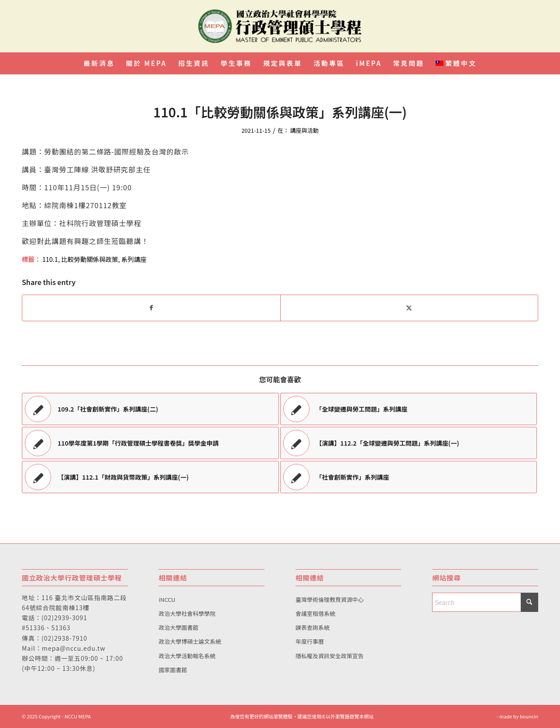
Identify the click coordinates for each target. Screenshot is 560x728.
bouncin (529, 716)
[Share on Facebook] (151, 308)
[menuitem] (99, 63)
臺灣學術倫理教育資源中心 (330, 599)
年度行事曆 (310, 641)
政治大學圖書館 (178, 627)
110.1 (50, 259)
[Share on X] (409, 308)
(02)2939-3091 (64, 618)
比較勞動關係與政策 (89, 259)
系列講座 (134, 259)
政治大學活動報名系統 (187, 656)
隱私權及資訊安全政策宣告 (330, 656)
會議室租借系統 (315, 613)
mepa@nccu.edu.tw (74, 648)
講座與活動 (304, 130)
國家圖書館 (173, 670)
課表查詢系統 (313, 627)
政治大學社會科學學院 (187, 613)
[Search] (485, 602)
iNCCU (167, 599)
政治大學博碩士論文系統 (190, 641)
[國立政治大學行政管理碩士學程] (280, 26)
